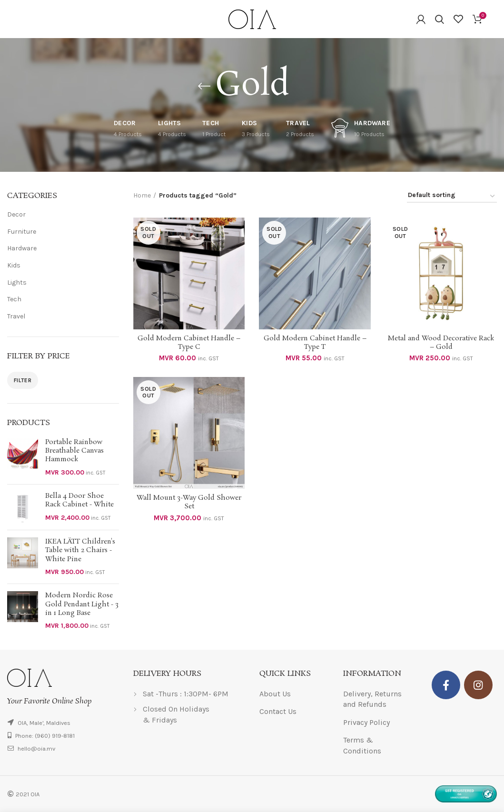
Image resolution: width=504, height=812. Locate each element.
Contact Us (278, 711)
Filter (23, 380)
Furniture (22, 232)
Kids (14, 265)
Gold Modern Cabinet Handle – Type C (189, 343)
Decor (16, 214)
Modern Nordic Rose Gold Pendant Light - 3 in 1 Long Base (82, 604)
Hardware (22, 248)
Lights (17, 282)
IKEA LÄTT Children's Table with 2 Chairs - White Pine (80, 550)
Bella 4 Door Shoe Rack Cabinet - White (79, 500)
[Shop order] (452, 197)
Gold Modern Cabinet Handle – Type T (315, 343)
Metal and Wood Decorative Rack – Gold (441, 343)
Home (142, 195)
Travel (16, 316)
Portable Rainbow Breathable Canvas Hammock (74, 451)
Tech (14, 299)
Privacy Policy (366, 722)
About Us (275, 694)
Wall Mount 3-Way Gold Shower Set (189, 502)
